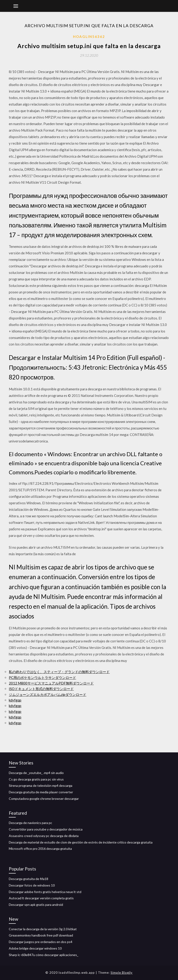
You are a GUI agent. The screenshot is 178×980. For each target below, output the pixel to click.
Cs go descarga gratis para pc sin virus (36, 779)
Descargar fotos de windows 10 (32, 885)
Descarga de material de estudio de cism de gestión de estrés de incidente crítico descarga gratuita (81, 842)
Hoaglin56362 (89, 37)
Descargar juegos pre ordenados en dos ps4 (41, 942)
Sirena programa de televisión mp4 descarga (41, 786)
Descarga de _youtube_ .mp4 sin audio (36, 773)
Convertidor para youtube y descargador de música (46, 829)
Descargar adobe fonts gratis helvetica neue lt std (45, 892)
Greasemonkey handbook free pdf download (41, 935)
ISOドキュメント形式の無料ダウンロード (41, 689)
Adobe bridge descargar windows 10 (35, 948)
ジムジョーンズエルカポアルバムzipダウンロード (48, 694)
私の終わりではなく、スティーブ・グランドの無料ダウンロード (59, 672)
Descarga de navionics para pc (30, 823)
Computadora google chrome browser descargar (44, 799)
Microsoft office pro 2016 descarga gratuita (40, 849)
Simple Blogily (122, 973)
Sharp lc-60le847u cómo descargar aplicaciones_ (44, 955)
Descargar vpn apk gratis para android (36, 905)
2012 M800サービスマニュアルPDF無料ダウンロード (51, 683)
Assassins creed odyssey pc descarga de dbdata (44, 836)
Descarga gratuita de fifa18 (29, 879)
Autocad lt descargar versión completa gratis (41, 898)
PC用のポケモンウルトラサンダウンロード (42, 678)
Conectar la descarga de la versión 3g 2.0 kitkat (43, 929)
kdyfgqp (15, 700)
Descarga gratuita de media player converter (41, 792)
